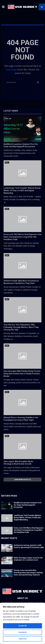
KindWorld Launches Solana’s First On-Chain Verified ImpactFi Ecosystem (21, 145)
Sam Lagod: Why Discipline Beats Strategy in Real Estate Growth (18, 463)
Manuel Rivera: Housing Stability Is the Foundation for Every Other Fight (21, 419)
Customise (22, 632)
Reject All (23, 639)
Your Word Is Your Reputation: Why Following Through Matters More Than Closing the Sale (21, 327)
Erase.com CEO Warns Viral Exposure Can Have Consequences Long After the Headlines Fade (22, 237)
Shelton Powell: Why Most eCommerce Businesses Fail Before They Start (21, 282)
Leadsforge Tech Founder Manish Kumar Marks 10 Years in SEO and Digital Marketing (22, 191)
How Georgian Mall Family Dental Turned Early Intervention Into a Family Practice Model (22, 374)
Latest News (11, 111)
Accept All (22, 626)
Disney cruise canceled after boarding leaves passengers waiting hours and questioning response (28, 572)
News (7, 119)
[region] (22, 623)
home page (11, 70)
